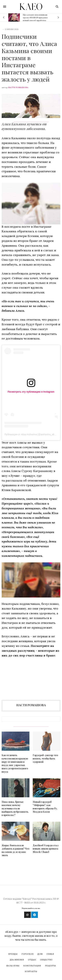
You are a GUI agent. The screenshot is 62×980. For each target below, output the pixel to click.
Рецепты (50, 966)
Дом (40, 954)
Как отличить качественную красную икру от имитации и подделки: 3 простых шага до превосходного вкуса (15, 763)
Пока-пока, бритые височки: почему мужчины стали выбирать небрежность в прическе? (15, 808)
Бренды (13, 954)
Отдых (32, 960)
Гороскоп (27, 954)
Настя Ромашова (18, 87)
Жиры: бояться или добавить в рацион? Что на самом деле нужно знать (15, 850)
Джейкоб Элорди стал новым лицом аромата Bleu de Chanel (46, 849)
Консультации (32, 966)
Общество (46, 960)
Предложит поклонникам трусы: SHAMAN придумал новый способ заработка (35, 17)
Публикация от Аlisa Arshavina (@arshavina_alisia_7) (32, 434)
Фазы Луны (13, 966)
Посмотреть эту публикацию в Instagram (31, 392)
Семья (50, 954)
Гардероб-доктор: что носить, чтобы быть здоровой (45, 759)
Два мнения (17, 960)
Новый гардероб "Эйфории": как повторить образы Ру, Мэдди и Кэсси (45, 807)
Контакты (31, 971)
